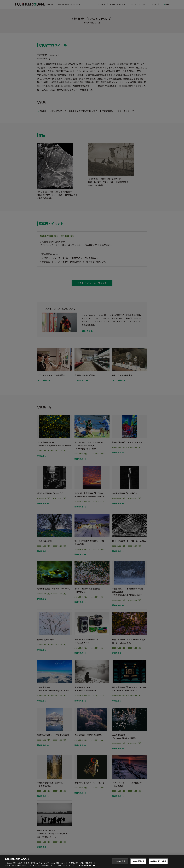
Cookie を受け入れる (158, 862)
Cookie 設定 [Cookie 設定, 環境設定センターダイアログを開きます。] (120, 862)
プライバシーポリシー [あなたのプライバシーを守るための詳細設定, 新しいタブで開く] (87, 867)
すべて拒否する (139, 862)
